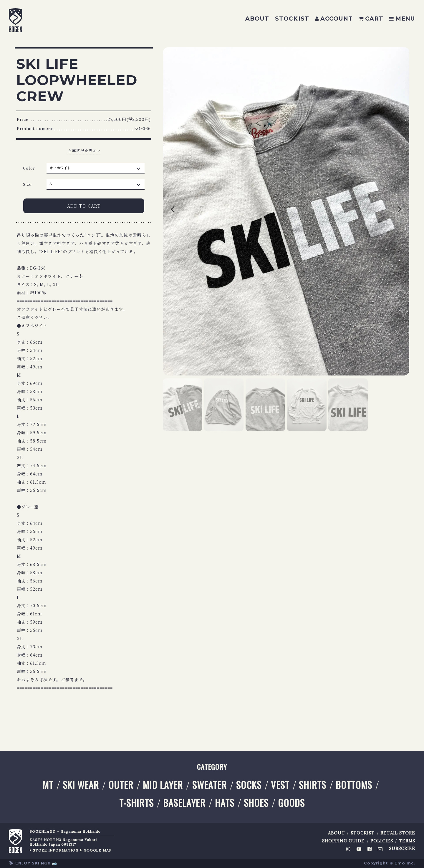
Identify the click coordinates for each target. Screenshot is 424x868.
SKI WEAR (81, 785)
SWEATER (209, 785)
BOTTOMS (354, 785)
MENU (402, 19)
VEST (280, 785)
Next (385, 211)
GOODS (291, 803)
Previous (188, 211)
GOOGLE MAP (98, 850)
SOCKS (249, 785)
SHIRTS (313, 785)
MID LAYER (163, 785)
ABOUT (257, 19)
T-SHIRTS (136, 803)
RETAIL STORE (398, 833)
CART (371, 19)
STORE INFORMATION (56, 850)
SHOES (256, 803)
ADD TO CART (84, 206)
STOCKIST (292, 19)
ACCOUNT (334, 19)
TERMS (407, 841)
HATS (225, 803)
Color (29, 168)
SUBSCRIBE (402, 849)
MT (48, 785)
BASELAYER (184, 803)
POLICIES (382, 841)
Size (27, 184)
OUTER (121, 785)
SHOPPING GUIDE (343, 841)
